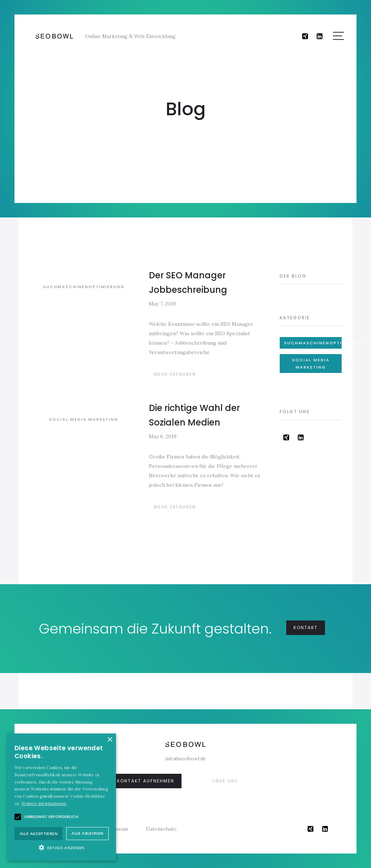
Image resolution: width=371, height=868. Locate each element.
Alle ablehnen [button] (87, 833)
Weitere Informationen (44, 803)
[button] (62, 848)
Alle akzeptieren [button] (39, 834)
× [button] (110, 740)
